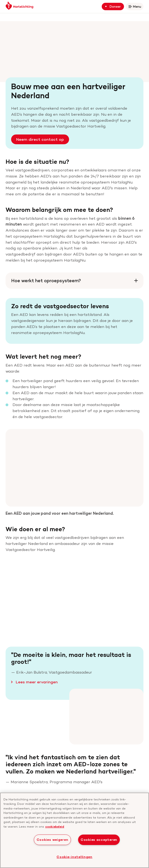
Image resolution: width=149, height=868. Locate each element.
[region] (74, 830)
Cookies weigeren (52, 840)
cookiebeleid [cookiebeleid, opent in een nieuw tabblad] (55, 826)
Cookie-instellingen (74, 857)
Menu (136, 7)
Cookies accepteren (99, 840)
